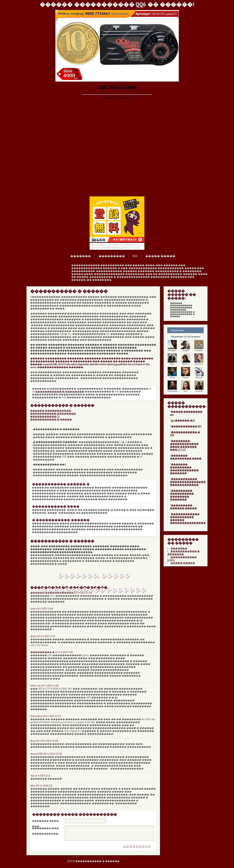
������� (81, 256)
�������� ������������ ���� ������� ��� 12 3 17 (184, 445)
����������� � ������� (183, 553)
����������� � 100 (185, 434)
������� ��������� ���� (186, 457)
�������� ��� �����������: (45, 829)
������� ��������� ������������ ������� (184, 469)
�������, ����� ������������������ (93, 577)
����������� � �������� (60, 392)
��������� (112, 256)
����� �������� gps (186, 413)
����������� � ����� (51, 419)
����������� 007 (186, 426)
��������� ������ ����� (183, 507)
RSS (135, 256)
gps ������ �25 (183, 420)
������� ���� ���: (45, 822)
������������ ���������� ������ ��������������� (188, 518)
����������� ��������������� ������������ (188, 482)
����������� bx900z (182, 559)
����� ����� (160, 256)
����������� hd (45, 416)
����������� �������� (53, 414)
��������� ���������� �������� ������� (182, 495)
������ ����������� (51, 411)
